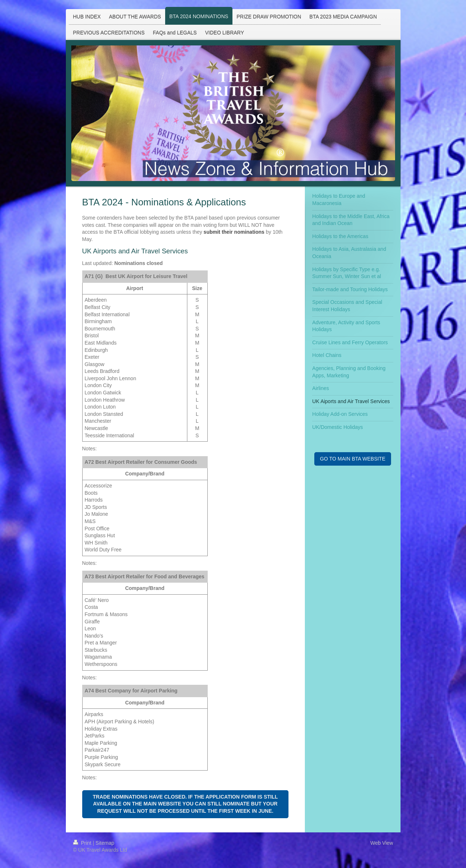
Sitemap (105, 843)
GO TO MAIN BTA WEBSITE (353, 459)
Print (83, 843)
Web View (382, 843)
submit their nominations (234, 232)
